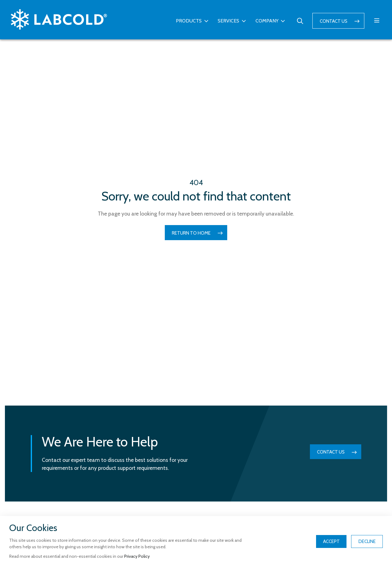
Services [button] (228, 21)
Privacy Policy (137, 556)
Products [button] (189, 21)
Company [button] (267, 21)
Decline (367, 541)
